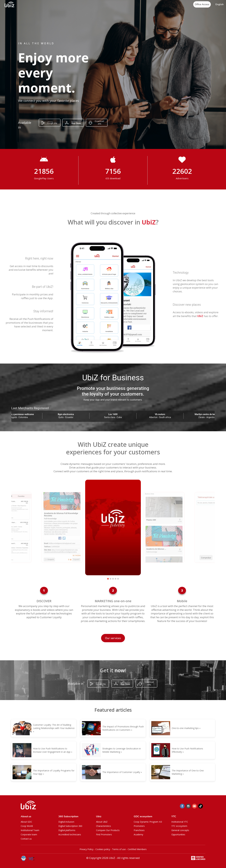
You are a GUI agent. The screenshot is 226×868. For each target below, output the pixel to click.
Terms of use (119, 849)
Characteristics (104, 826)
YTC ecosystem (179, 826)
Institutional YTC (180, 822)
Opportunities (178, 834)
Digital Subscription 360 (70, 826)
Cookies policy (103, 849)
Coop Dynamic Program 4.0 (148, 822)
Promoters (139, 826)
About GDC (26, 822)
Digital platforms (67, 830)
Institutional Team (30, 830)
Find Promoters (104, 834)
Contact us (26, 839)
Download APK (99, 123)
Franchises (139, 830)
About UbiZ (102, 822)
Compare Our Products (108, 830)
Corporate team (29, 834)
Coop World (27, 826)
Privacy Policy (86, 849)
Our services (113, 638)
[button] (220, 4)
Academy (138, 834)
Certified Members (137, 849)
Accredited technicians (70, 834)
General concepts (180, 830)
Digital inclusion (66, 822)
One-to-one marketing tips (185, 728)
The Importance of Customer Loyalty (121, 772)
